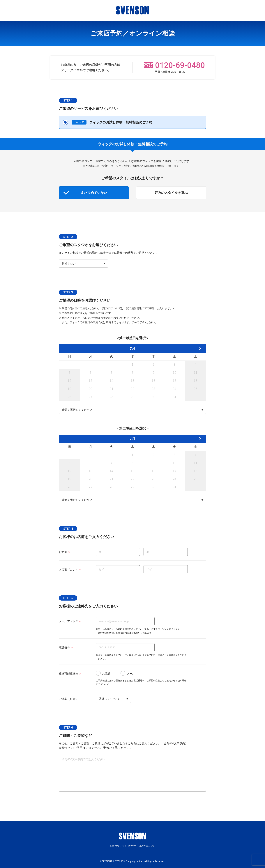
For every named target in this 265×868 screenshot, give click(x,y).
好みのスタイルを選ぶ (171, 193)
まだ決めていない (94, 193)
